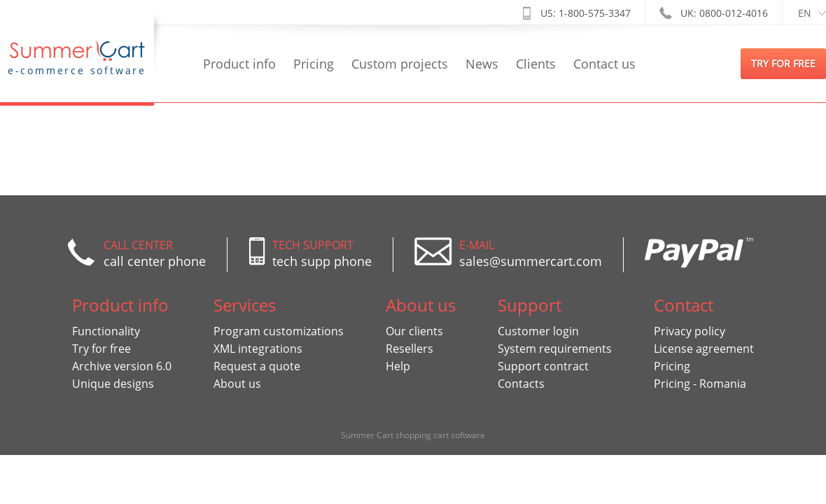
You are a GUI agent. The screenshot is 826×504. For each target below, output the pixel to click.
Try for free (101, 349)
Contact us (604, 64)
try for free (783, 63)
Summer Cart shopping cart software (413, 435)
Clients (536, 64)
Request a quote (257, 366)
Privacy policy (689, 331)
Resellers (409, 349)
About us (237, 384)
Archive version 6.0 (122, 366)
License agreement (704, 349)
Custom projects (400, 64)
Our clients (414, 331)
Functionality (106, 331)
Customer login (538, 331)
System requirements (555, 349)
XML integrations (258, 349)
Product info (239, 64)
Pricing (314, 64)
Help (398, 366)
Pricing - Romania (700, 384)
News (482, 64)
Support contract (543, 366)
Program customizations (279, 331)
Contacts (521, 384)
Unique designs (113, 384)
